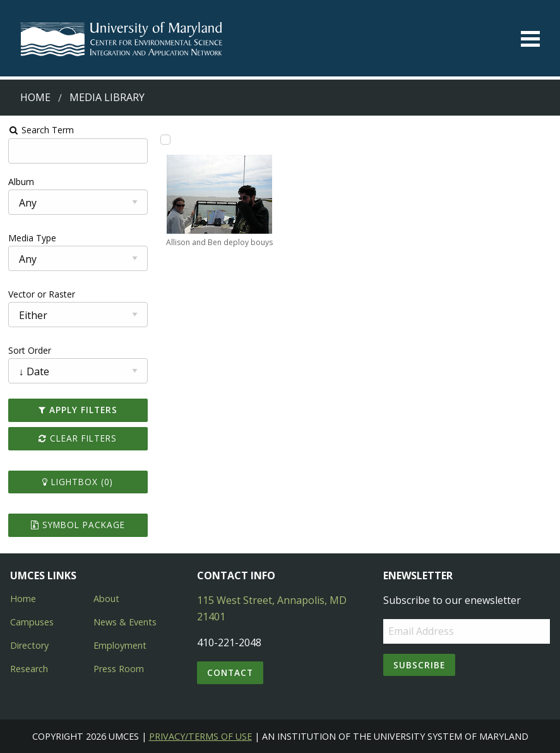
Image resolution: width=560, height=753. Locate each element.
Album (21, 182)
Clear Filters (78, 438)
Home (35, 97)
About (106, 599)
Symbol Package (78, 525)
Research (29, 669)
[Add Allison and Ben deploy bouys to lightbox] (165, 140)
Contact (230, 672)
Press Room (119, 669)
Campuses (32, 622)
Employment (120, 645)
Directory (29, 645)
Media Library (107, 97)
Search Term (41, 130)
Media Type (32, 238)
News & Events (125, 622)
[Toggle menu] (530, 39)
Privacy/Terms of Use (200, 736)
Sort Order (30, 350)
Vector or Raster (42, 294)
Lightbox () (78, 482)
